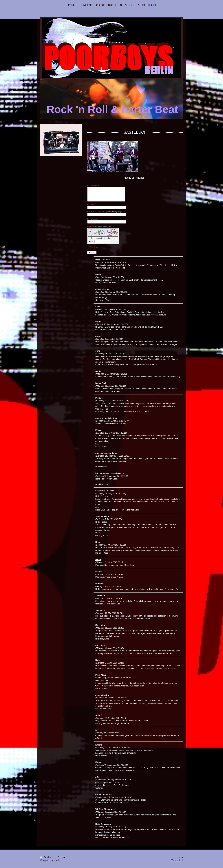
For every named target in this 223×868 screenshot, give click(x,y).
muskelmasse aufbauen (107, 453)
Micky (98, 398)
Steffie (98, 371)
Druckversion (49, 857)
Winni (98, 560)
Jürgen (99, 336)
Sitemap (62, 857)
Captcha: (99, 226)
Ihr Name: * (92, 204)
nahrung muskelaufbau (106, 418)
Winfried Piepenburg (105, 809)
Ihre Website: (93, 219)
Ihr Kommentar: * (94, 185)
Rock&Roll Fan (103, 260)
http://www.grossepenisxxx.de (110, 473)
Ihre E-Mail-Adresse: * (105, 212)
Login (180, 857)
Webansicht (177, 860)
